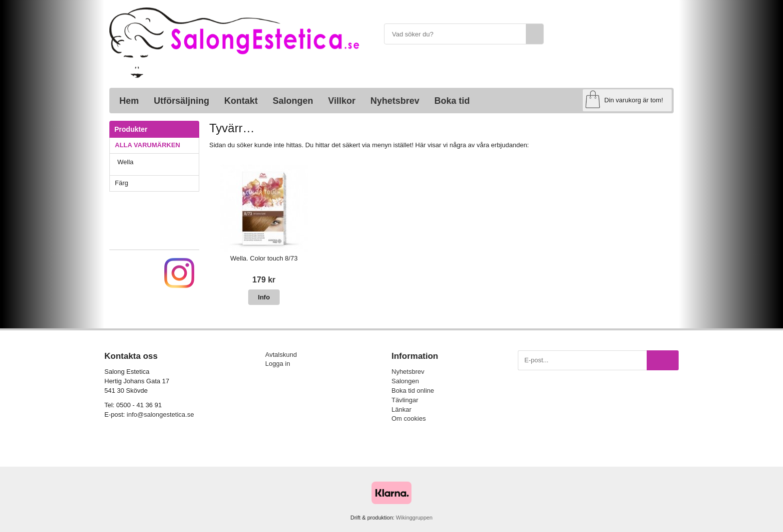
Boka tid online (413, 391)
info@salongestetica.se (161, 414)
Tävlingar (405, 400)
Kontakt (241, 101)
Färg (157, 183)
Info (264, 297)
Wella (158, 162)
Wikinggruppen (414, 518)
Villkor (342, 101)
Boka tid (452, 101)
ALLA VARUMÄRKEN (157, 145)
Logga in (278, 364)
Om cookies (409, 418)
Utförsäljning (182, 101)
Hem (129, 101)
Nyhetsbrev (395, 101)
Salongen (293, 101)
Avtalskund (281, 355)
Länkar (401, 409)
